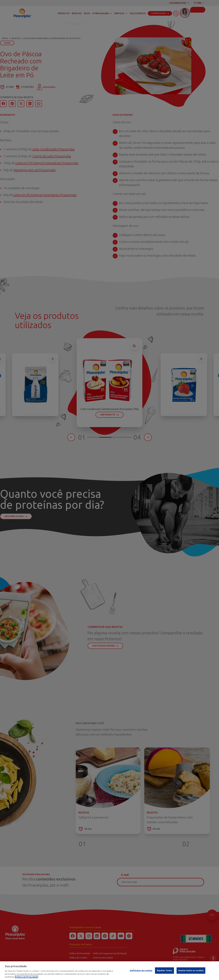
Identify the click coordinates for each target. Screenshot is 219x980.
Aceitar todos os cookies (191, 970)
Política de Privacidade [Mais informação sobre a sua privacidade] (26, 977)
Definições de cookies (141, 970)
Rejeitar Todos (164, 970)
